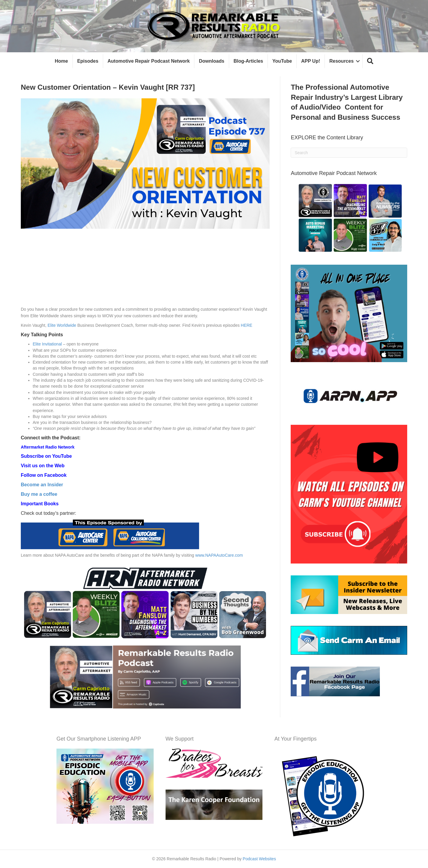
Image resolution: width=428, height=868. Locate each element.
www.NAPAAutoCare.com (219, 555)
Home (61, 61)
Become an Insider (42, 485)
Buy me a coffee (39, 494)
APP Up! (311, 61)
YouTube (282, 61)
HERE (247, 325)
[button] (370, 61)
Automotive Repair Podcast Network (149, 61)
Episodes (88, 61)
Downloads (211, 61)
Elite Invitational (47, 344)
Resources (342, 61)
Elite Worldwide (62, 325)
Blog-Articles (248, 61)
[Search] (349, 153)
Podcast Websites (259, 859)
